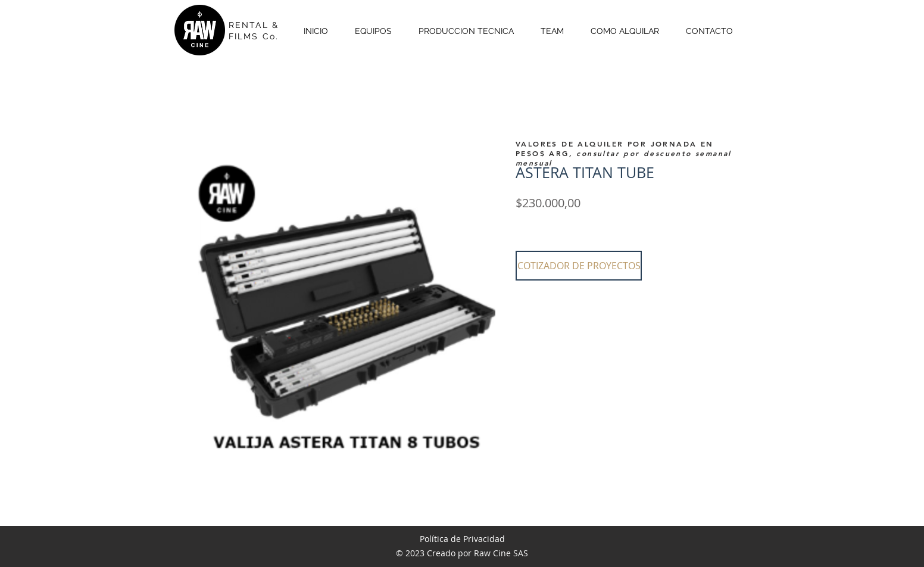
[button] (579, 266)
